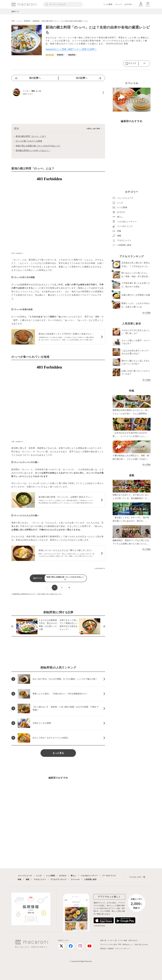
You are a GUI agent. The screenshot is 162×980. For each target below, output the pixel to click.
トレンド (118, 4)
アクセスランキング (58, 879)
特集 (19, 879)
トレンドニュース (25, 876)
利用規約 (111, 949)
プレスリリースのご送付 (109, 945)
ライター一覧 (112, 940)
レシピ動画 (108, 4)
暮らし (73, 876)
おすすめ (128, 4)
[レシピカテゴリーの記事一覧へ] (50, 55)
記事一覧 (103, 940)
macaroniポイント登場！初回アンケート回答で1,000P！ (71, 49)
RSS (120, 944)
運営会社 (103, 949)
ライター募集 (123, 940)
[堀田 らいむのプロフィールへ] (58, 93)
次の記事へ (82, 78)
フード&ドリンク (109, 876)
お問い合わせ (133, 940)
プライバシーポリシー (123, 949)
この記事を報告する (99, 568)
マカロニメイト (40, 879)
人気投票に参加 (90, 879)
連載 (27, 879)
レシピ (39, 876)
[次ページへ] (69, 588)
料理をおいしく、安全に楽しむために (136, 945)
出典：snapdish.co (17, 253)
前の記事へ (35, 78)
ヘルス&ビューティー (89, 876)
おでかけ (63, 876)
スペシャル (75, 879)
